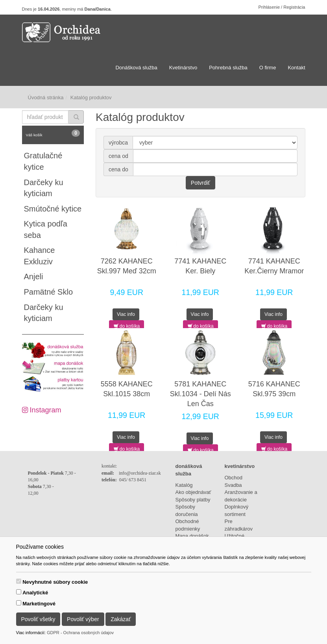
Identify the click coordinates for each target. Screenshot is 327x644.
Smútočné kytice (53, 209)
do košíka (127, 326)
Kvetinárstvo (183, 68)
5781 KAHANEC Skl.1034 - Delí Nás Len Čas (200, 394)
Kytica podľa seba (46, 229)
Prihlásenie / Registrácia (282, 7)
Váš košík (53, 133)
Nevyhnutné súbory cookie (55, 582)
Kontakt (296, 68)
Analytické (35, 593)
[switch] (19, 581)
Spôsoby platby (193, 500)
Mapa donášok (192, 536)
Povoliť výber (83, 619)
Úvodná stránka (46, 97)
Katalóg (184, 485)
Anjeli (34, 277)
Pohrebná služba (228, 68)
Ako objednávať (193, 492)
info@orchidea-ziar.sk (140, 473)
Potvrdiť (200, 183)
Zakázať (121, 619)
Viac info (126, 314)
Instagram (42, 410)
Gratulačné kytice (43, 161)
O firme (268, 68)
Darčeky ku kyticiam (44, 188)
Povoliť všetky (38, 619)
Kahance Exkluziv (40, 256)
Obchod (234, 478)
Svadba (233, 485)
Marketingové (39, 604)
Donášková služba (136, 68)
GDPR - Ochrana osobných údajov (80, 633)
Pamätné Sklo (49, 292)
